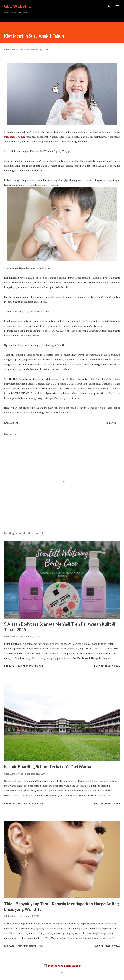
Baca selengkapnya (107, 666)
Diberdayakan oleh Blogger (62, 966)
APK (62, 972)
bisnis (16, 423)
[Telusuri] (110, 6)
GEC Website (18, 6)
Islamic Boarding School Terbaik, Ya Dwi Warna (48, 767)
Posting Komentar (30, 666)
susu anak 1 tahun (14, 137)
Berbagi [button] (111, 423)
